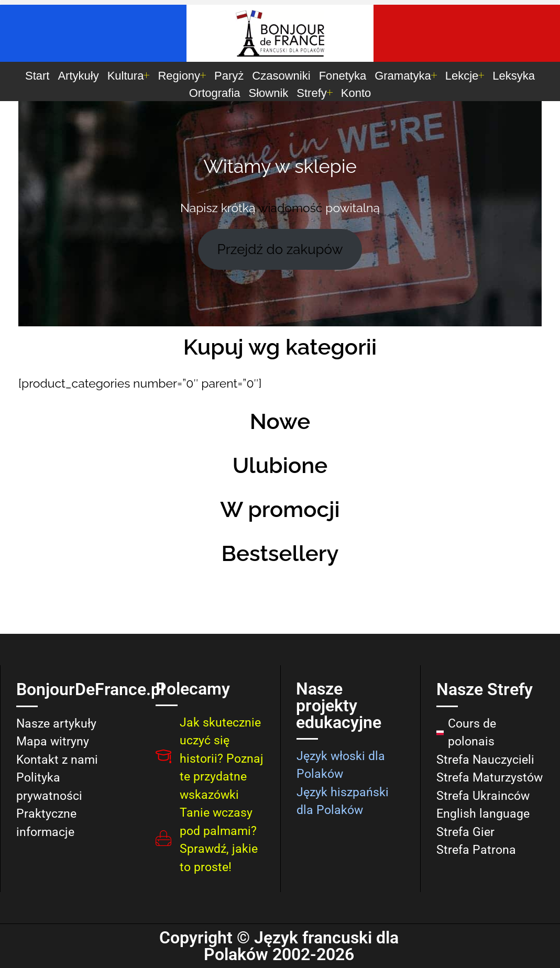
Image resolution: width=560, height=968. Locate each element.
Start (37, 76)
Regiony (182, 76)
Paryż (229, 76)
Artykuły (78, 76)
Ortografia (215, 93)
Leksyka (514, 76)
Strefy (314, 93)
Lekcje (465, 76)
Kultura (129, 76)
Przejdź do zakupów (280, 249)
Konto (356, 93)
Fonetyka (343, 76)
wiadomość (290, 208)
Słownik (269, 93)
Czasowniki (281, 76)
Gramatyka (406, 76)
